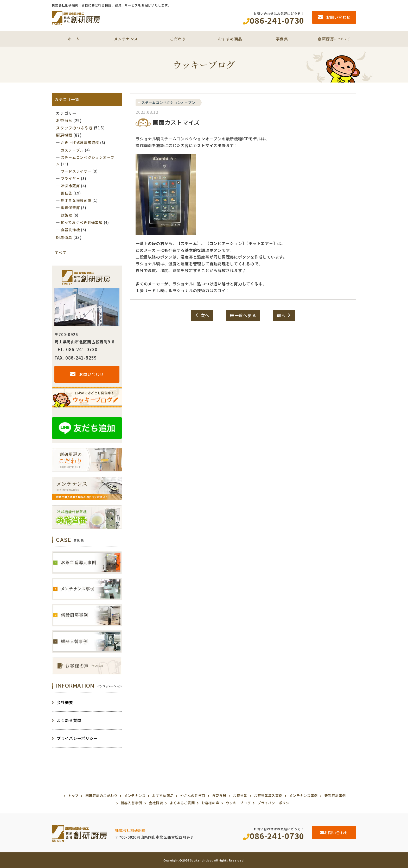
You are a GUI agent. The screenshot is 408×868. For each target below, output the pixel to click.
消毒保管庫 (71, 207)
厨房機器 (64, 135)
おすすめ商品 (230, 39)
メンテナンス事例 (303, 795)
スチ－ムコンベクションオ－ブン (168, 102)
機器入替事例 (132, 803)
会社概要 (62, 702)
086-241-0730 (274, 836)
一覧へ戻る (243, 315)
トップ (73, 795)
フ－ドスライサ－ (76, 171)
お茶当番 (64, 120)
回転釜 (67, 193)
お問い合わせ (87, 374)
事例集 (282, 39)
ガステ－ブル (72, 150)
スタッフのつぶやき (74, 128)
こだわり (178, 39)
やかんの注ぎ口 (193, 795)
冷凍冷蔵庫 (71, 186)
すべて (60, 252)
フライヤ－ (71, 178)
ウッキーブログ (238, 803)
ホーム (74, 39)
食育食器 (219, 795)
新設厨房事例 (335, 795)
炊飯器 (67, 215)
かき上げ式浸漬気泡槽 (80, 142)
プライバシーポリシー (75, 738)
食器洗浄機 (71, 230)
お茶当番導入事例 (268, 795)
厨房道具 (64, 237)
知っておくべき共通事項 (82, 222)
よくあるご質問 (182, 803)
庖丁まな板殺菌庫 (76, 200)
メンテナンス (126, 39)
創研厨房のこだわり (101, 795)
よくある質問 (66, 720)
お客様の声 (210, 803)
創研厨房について (334, 39)
